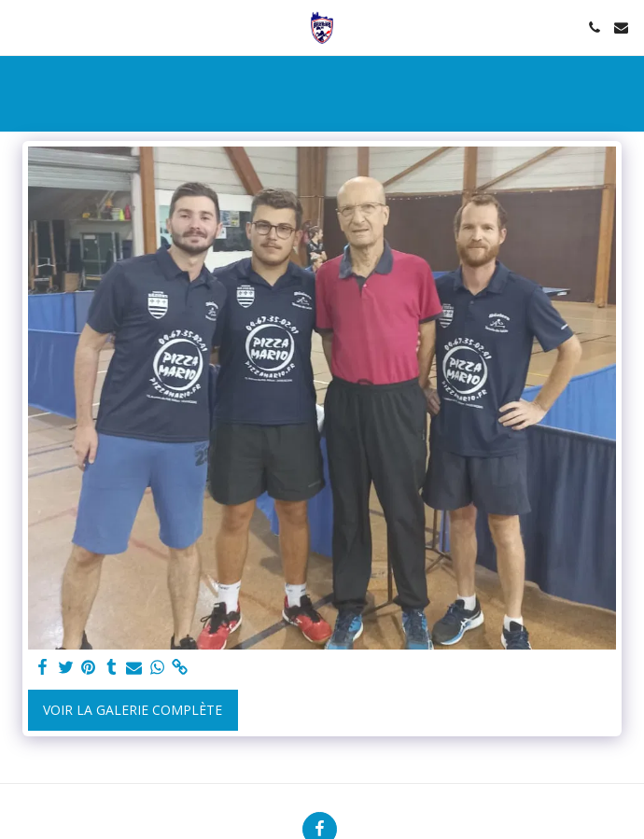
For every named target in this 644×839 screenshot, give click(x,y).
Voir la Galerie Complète (133, 710)
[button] (21, 27)
